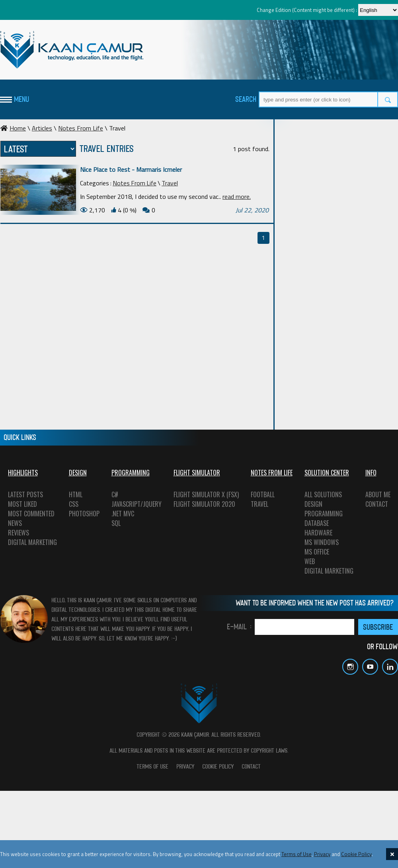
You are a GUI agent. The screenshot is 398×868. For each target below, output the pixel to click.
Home (13, 128)
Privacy (322, 854)
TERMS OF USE (153, 766)
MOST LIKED (22, 504)
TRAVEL (259, 504)
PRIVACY (186, 766)
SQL (116, 523)
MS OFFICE (317, 552)
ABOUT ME (378, 494)
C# (115, 494)
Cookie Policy (356, 854)
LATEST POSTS (25, 494)
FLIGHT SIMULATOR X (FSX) (206, 494)
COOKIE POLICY (218, 766)
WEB (310, 561)
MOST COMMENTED (31, 514)
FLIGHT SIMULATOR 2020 (204, 504)
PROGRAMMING (324, 514)
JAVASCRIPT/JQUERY (137, 504)
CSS (74, 504)
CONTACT (377, 504)
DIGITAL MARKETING (32, 542)
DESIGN (313, 504)
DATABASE (317, 523)
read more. (237, 197)
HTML (76, 494)
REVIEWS (19, 533)
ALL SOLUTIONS (323, 494)
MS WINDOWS (322, 542)
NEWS (15, 523)
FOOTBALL (263, 494)
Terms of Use (297, 854)
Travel (170, 183)
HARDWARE (318, 533)
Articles (42, 128)
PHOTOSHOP (84, 514)
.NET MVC (123, 514)
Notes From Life (81, 128)
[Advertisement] (323, 198)
